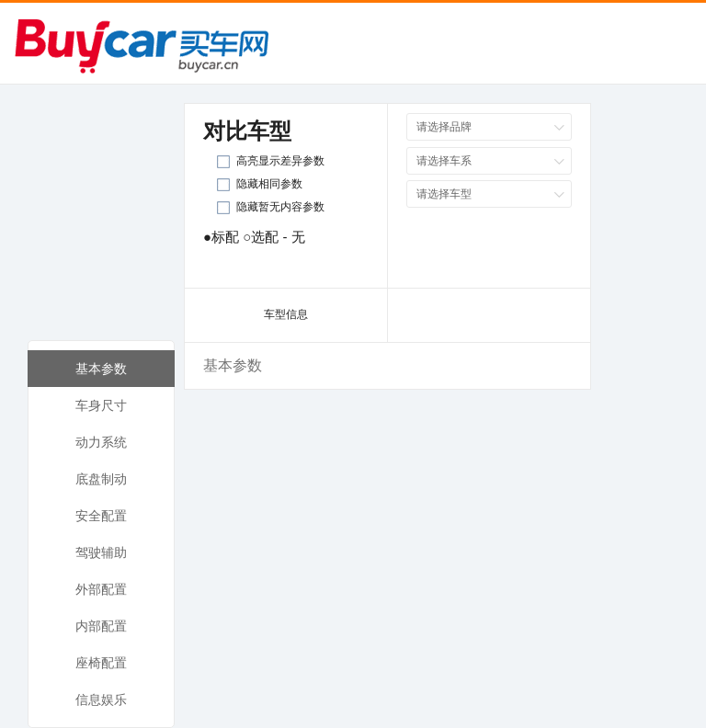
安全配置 (101, 516)
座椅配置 (101, 663)
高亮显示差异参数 (280, 161)
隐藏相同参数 (269, 184)
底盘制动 (101, 479)
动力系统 (101, 442)
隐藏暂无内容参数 (280, 207)
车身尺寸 (101, 405)
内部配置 (101, 626)
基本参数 (101, 369)
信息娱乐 (101, 700)
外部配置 (101, 589)
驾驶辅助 (101, 552)
